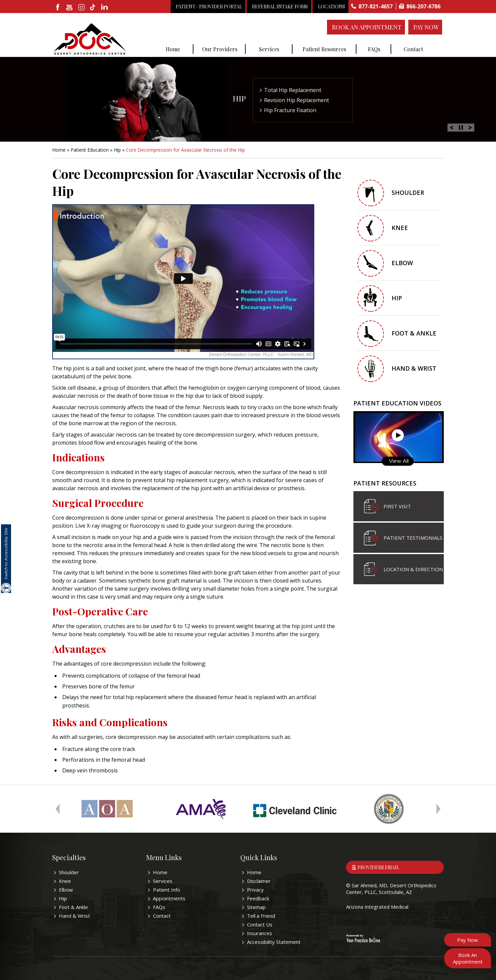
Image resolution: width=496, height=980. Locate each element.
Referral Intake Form (280, 7)
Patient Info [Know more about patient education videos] (167, 890)
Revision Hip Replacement (297, 100)
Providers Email (378, 867)
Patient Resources (324, 49)
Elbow (402, 263)
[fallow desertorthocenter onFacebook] (58, 8)
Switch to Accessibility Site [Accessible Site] (6, 554)
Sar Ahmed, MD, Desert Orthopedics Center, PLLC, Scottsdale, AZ (391, 889)
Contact (413, 49)
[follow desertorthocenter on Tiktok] (93, 8)
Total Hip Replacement (293, 90)
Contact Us (260, 924)
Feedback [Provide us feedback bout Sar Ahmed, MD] (258, 898)
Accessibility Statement (274, 942)
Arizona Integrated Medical (377, 907)
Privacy (255, 890)
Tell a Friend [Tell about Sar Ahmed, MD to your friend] (261, 916)
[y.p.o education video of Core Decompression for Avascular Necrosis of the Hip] (183, 282)
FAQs (374, 49)
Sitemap (256, 907)
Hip (239, 98)
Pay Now (426, 27)
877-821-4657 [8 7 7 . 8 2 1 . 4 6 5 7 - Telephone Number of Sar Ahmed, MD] (376, 6)
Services (269, 49)
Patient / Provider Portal (209, 7)
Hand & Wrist (414, 368)
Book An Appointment (367, 27)
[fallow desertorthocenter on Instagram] (81, 8)
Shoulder (408, 193)
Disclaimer (259, 881)
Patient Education (90, 150)
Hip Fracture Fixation (290, 110)
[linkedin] (105, 8)
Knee (400, 228)
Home (173, 49)
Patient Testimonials (413, 538)
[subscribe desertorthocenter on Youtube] (70, 8)
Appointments (169, 898)
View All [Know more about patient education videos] (399, 461)
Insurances (260, 933)
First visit (397, 506)
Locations (332, 7)
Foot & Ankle (414, 333)
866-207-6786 (423, 6)
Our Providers (220, 49)
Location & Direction (413, 569)
